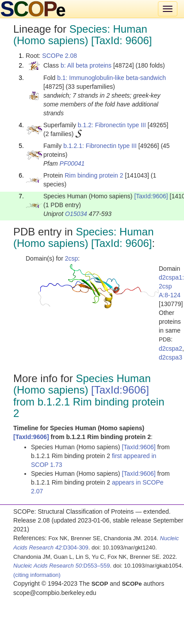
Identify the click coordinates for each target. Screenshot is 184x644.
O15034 (76, 214)
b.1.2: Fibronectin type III (112, 125)
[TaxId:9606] (151, 196)
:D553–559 (62, 566)
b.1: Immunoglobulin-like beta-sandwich (111, 78)
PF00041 (72, 163)
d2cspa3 (171, 357)
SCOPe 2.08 (59, 56)
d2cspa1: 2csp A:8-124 (171, 286)
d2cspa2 (171, 349)
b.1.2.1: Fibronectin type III (100, 146)
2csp (72, 258)
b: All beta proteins (86, 65)
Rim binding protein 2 (94, 175)
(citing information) (37, 575)
